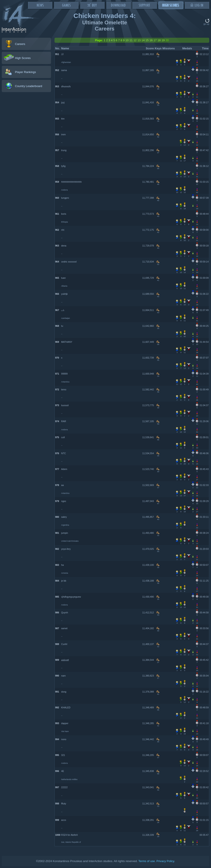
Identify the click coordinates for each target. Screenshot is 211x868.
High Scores (23, 58)
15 (147, 40)
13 (139, 40)
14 (143, 40)
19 (163, 40)
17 (155, 40)
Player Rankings (25, 72)
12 (135, 40)
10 (127, 40)
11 (131, 40)
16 (151, 40)
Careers (20, 44)
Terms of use (146, 861)
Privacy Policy (165, 861)
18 (159, 40)
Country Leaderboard (29, 86)
